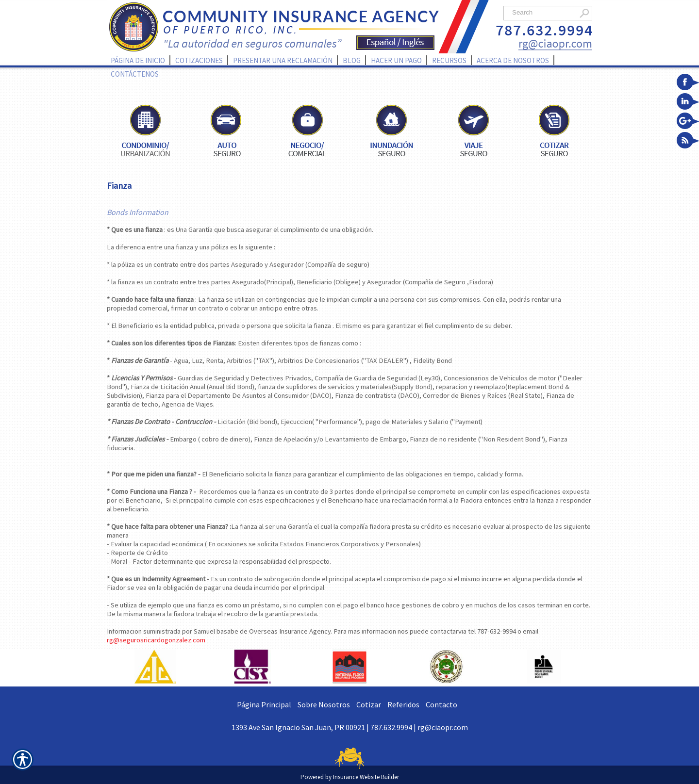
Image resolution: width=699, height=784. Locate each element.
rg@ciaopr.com (443, 727)
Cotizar (369, 704)
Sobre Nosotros (324, 704)
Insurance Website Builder (366, 777)
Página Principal (264, 704)
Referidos (403, 704)
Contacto (441, 704)
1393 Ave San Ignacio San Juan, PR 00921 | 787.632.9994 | (325, 727)
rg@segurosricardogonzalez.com (156, 640)
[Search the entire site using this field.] (542, 12)
